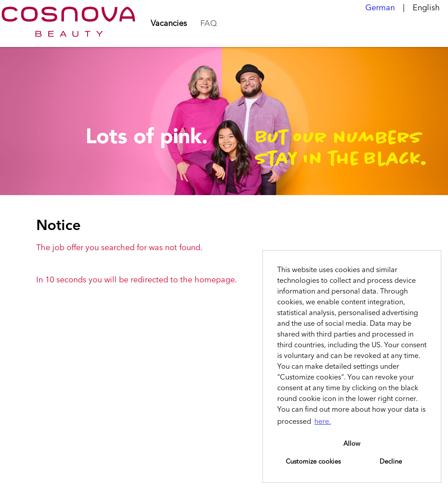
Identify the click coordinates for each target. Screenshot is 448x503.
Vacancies (169, 24)
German (380, 8)
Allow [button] (352, 444)
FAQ (209, 24)
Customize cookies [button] (313, 462)
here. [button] (323, 422)
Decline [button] (391, 462)
